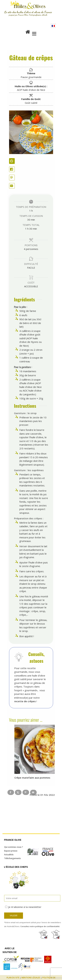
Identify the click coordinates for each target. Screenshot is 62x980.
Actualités (9, 855)
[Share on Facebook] (12, 169)
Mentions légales (31, 978)
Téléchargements (12, 858)
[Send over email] (33, 792)
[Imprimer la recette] (12, 161)
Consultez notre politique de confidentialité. (40, 926)
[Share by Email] (12, 186)
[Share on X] (18, 792)
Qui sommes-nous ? (14, 847)
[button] (12, 178)
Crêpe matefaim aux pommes (32, 778)
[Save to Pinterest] (26, 792)
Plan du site (13, 978)
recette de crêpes (25, 701)
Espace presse (11, 851)
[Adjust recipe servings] (25, 249)
